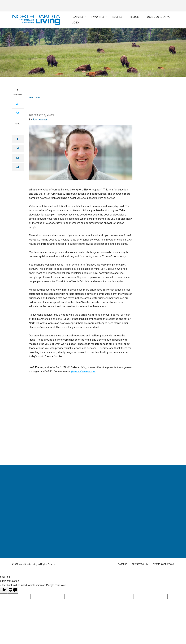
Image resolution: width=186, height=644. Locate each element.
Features (78, 17)
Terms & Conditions (164, 564)
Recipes (117, 17)
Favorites (98, 17)
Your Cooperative (159, 17)
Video (75, 23)
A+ (18, 113)
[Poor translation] (13, 590)
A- (18, 104)
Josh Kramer (40, 120)
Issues (135, 17)
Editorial (35, 98)
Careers (122, 564)
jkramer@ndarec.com (83, 372)
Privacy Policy (140, 564)
